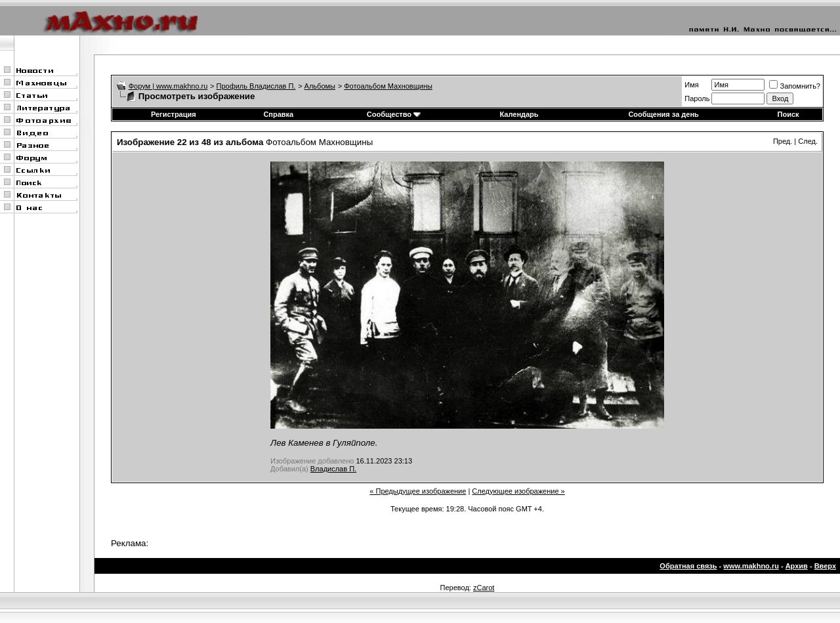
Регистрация (174, 114)
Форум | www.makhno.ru (168, 86)
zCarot (484, 588)
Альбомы (320, 86)
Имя (691, 85)
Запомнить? (795, 86)
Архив (797, 566)
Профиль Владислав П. (256, 86)
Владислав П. (333, 469)
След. (808, 141)
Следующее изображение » (518, 491)
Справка (278, 114)
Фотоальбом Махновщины (388, 86)
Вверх (825, 566)
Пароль (697, 98)
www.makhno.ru (751, 566)
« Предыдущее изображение (418, 491)
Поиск (788, 114)
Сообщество (394, 114)
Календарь (519, 114)
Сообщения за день (663, 114)
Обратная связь (688, 566)
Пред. (783, 141)
